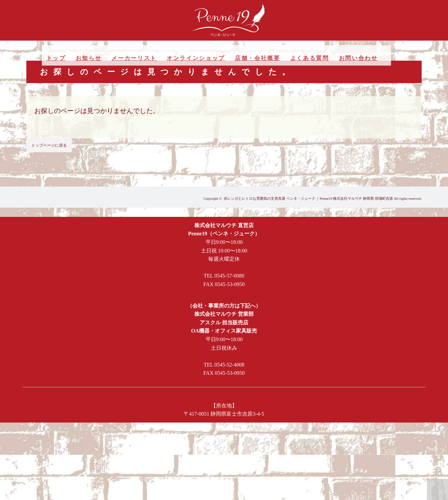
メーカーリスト (134, 58)
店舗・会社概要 (258, 58)
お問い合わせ (358, 58)
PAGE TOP (437, 489)
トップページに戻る (49, 145)
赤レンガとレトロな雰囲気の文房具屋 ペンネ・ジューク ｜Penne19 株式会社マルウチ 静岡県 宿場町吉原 (308, 198)
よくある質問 (310, 58)
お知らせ (89, 58)
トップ (56, 58)
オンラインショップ (196, 58)
